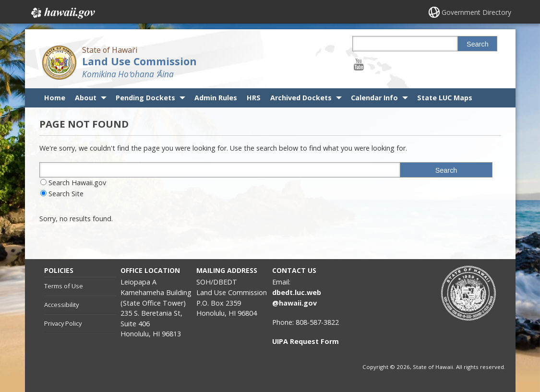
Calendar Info (374, 98)
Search (478, 44)
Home (55, 98)
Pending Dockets (145, 98)
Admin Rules (216, 98)
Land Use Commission (139, 61)
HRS (254, 98)
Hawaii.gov (62, 13)
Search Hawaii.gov (77, 183)
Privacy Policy (63, 323)
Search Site (66, 194)
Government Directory (476, 12)
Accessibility (61, 305)
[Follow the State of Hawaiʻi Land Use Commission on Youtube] (359, 64)
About (86, 98)
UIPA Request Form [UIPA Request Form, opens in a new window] (306, 341)
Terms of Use (64, 286)
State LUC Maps (445, 98)
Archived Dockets (301, 98)
